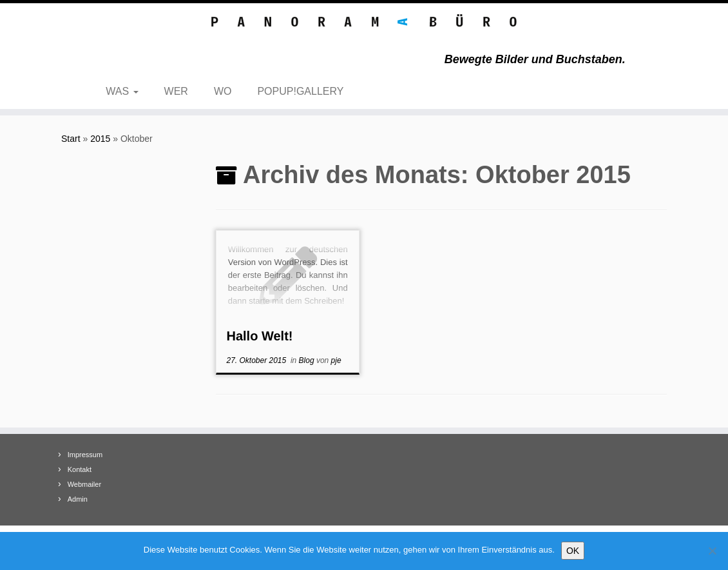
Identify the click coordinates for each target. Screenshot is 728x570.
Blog (308, 360)
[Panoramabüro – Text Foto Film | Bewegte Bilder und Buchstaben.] (364, 23)
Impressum (85, 455)
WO (223, 91)
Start (71, 139)
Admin (78, 499)
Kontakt (80, 469)
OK (573, 551)
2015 (100, 139)
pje (336, 360)
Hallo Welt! (259, 336)
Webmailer (84, 484)
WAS (122, 91)
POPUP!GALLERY (300, 91)
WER (176, 91)
